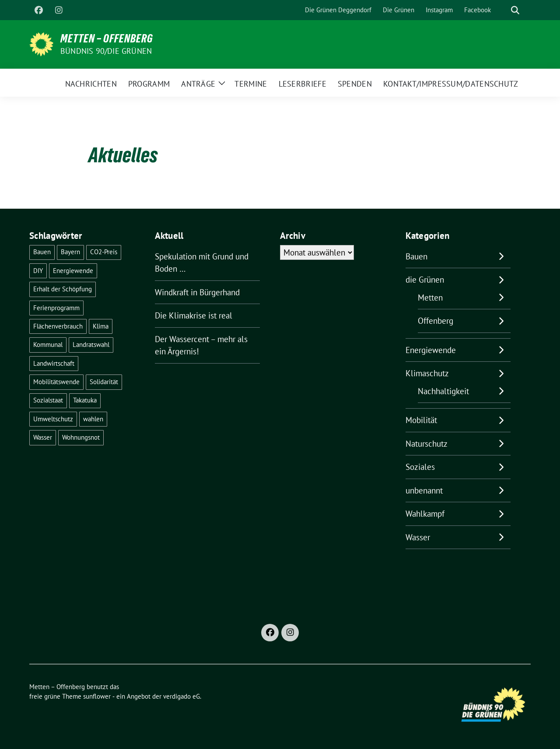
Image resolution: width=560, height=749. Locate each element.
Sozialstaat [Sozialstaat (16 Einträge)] (48, 400)
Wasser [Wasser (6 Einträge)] (43, 437)
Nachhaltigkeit (443, 391)
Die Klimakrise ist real (194, 315)
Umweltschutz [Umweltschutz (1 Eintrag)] (53, 419)
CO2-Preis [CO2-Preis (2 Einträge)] (104, 252)
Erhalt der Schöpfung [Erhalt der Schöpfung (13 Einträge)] (63, 289)
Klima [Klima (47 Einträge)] (101, 326)
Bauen (416, 256)
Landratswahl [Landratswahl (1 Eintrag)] (91, 345)
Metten (430, 297)
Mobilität (421, 420)
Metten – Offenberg (107, 38)
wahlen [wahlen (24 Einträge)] (93, 419)
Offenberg (436, 321)
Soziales (420, 467)
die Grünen (425, 280)
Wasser (418, 537)
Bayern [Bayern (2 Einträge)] (70, 252)
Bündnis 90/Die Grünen (106, 51)
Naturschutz (427, 444)
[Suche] (503, 10)
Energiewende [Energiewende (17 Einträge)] (73, 271)
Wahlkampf (425, 514)
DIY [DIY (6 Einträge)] (38, 271)
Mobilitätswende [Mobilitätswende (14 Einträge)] (56, 382)
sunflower (97, 696)
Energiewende (431, 350)
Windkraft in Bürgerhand (197, 292)
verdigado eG (182, 696)
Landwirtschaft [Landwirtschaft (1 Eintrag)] (54, 363)
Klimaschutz (427, 373)
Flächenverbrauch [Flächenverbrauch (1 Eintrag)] (58, 326)
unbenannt (424, 490)
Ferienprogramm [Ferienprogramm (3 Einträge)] (56, 308)
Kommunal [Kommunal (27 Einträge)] (48, 345)
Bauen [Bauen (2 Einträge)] (42, 252)
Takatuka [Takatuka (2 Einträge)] (85, 400)
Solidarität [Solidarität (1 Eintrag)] (104, 382)
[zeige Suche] (515, 10)
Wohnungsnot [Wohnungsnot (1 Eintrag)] (81, 437)
